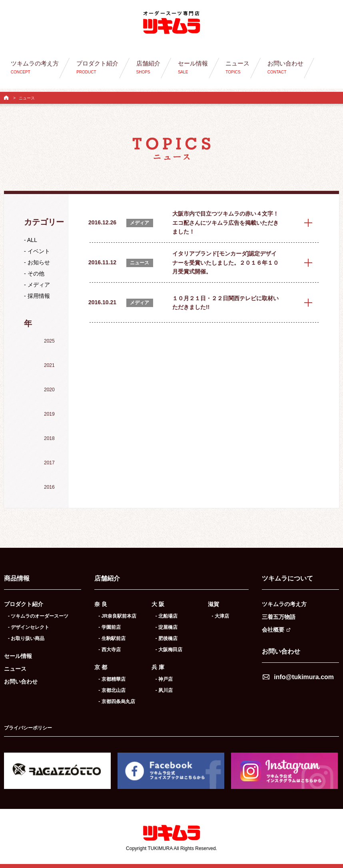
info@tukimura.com (304, 677)
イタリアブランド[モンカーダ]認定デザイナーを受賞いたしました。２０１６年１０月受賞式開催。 (225, 263)
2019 (49, 414)
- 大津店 (220, 616)
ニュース (15, 669)
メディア (39, 285)
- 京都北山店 (112, 690)
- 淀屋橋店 (167, 627)
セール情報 (18, 656)
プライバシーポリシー (28, 728)
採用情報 (39, 296)
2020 (49, 390)
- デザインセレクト (29, 627)
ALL (32, 240)
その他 (36, 273)
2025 (49, 341)
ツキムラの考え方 (284, 604)
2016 (49, 487)
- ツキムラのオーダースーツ (38, 616)
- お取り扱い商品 (26, 638)
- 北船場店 (167, 616)
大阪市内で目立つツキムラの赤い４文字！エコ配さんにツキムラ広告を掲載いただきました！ (225, 223)
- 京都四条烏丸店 (117, 702)
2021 (49, 365)
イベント (39, 251)
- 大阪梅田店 (169, 650)
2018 (49, 438)
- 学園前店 (109, 627)
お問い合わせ (21, 682)
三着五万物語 (279, 617)
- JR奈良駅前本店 (117, 616)
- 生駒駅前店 (112, 638)
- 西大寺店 (109, 650)
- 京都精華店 (112, 679)
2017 (49, 463)
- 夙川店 (164, 690)
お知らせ (39, 262)
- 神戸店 (164, 679)
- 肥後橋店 (167, 638)
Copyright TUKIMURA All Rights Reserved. (171, 848)
